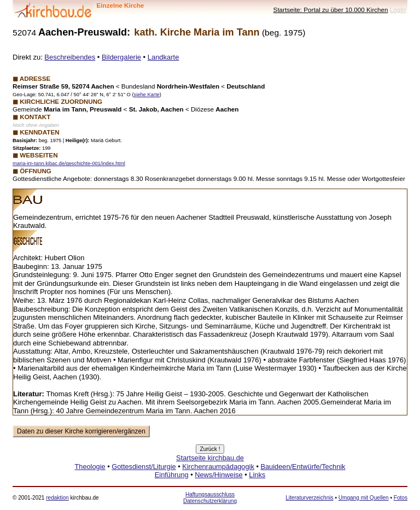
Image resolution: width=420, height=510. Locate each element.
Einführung (172, 475)
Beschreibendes (70, 57)
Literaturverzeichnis (309, 498)
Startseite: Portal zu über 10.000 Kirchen (331, 10)
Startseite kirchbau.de (210, 458)
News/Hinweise (218, 475)
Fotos (401, 498)
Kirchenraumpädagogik (218, 467)
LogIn (398, 10)
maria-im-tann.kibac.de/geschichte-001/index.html (69, 163)
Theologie (90, 467)
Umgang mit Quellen (364, 498)
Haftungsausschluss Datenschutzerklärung (210, 498)
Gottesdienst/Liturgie (144, 467)
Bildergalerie (121, 57)
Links (257, 475)
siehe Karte (146, 95)
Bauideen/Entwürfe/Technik (303, 467)
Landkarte (164, 57)
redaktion (57, 498)
